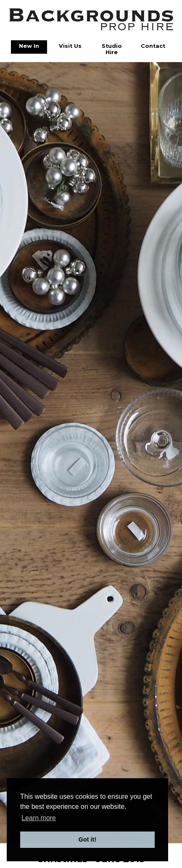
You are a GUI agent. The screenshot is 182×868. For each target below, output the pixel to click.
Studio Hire (112, 49)
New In (29, 46)
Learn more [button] (39, 818)
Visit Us (70, 46)
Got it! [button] (87, 839)
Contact (153, 46)
